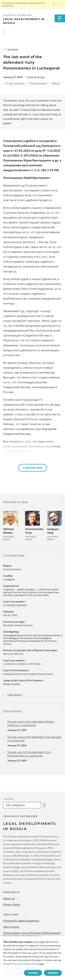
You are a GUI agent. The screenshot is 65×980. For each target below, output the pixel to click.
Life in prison (11, 927)
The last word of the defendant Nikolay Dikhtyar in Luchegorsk (31, 723)
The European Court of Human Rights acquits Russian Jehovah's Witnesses (32, 935)
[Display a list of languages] (55, 4)
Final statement (38, 83)
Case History (15, 695)
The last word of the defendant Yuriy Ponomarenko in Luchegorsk (29, 754)
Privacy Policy (12, 905)
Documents (13, 49)
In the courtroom (15, 83)
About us (9, 898)
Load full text (33, 468)
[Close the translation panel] (62, 4)
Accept (33, 973)
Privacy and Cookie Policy (24, 964)
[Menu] (60, 18)
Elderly (56, 83)
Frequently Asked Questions (21, 921)
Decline (53, 973)
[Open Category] (44, 805)
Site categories (15, 805)
